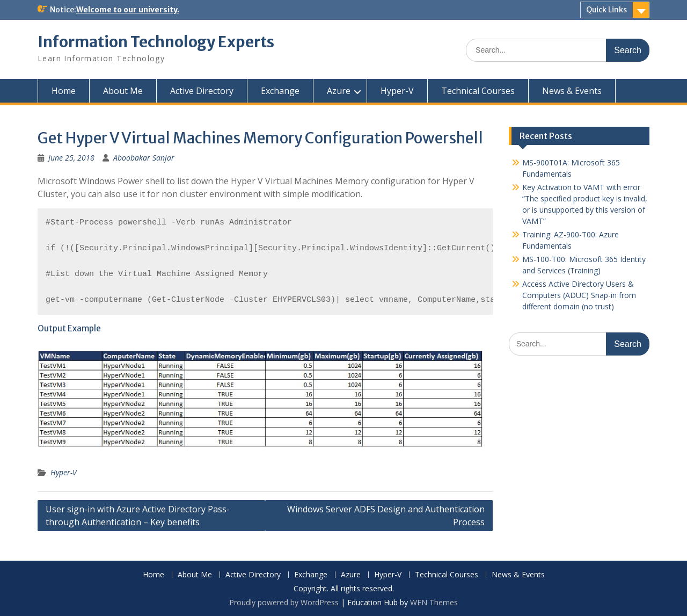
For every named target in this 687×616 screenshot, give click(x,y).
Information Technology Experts (156, 42)
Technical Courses (478, 91)
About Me (123, 91)
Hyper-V (397, 91)
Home (64, 91)
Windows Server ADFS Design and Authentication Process (386, 516)
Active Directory (202, 91)
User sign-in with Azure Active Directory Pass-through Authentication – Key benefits (138, 516)
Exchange (280, 91)
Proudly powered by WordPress (284, 602)
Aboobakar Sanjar (144, 158)
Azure (339, 91)
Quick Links (606, 10)
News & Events (572, 91)
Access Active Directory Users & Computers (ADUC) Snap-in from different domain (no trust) (579, 295)
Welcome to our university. (128, 10)
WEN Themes (434, 602)
